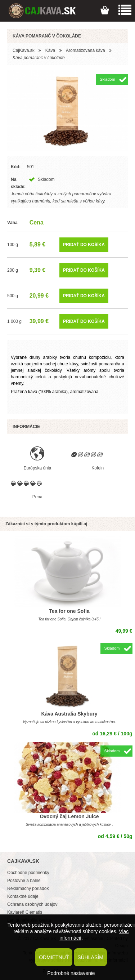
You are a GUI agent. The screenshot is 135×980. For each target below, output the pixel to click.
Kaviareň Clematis (25, 912)
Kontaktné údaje (23, 896)
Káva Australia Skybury (69, 714)
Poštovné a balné (24, 881)
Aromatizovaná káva (85, 50)
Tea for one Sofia (69, 611)
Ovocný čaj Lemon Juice (69, 816)
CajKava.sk (24, 50)
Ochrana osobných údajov (32, 904)
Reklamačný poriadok (28, 888)
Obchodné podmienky (28, 873)
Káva (50, 50)
